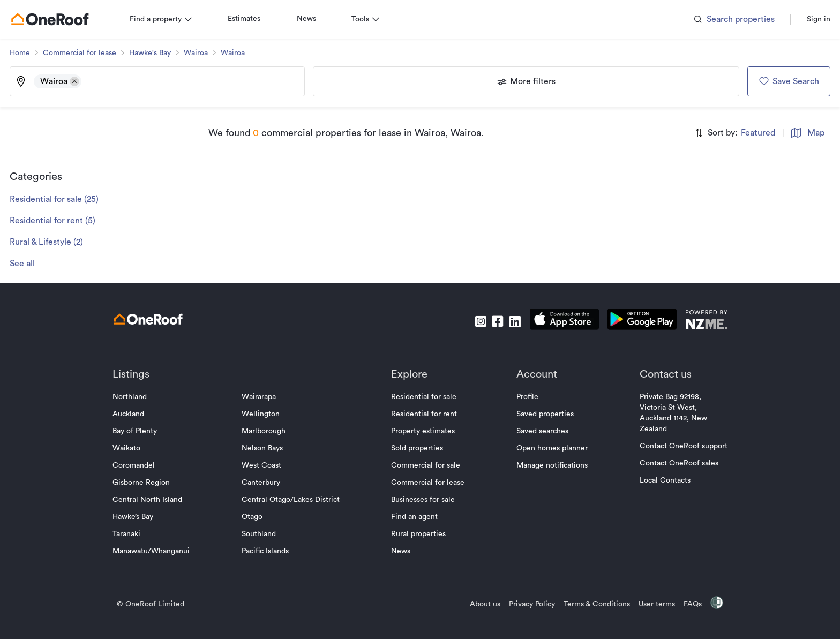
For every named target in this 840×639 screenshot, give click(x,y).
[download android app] (635, 321)
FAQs (685, 604)
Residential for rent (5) (60, 221)
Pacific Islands (269, 551)
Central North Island (155, 500)
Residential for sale (424, 397)
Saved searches (539, 431)
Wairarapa (262, 397)
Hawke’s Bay (140, 517)
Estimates (252, 19)
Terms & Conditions (589, 604)
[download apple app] (557, 321)
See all (30, 264)
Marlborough (267, 431)
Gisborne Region (149, 483)
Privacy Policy (524, 604)
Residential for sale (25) (62, 199)
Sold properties (418, 448)
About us (478, 604)
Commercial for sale (426, 465)
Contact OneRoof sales (672, 463)
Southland (262, 534)
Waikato (134, 448)
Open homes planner (548, 448)
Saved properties (541, 414)
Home (27, 53)
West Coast (265, 465)
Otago (256, 517)
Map (800, 133)
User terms (649, 604)
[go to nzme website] (699, 321)
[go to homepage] (57, 19)
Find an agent (415, 517)
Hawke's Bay (157, 53)
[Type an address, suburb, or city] (196, 81)
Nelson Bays (266, 448)
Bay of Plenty (142, 431)
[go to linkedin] (507, 321)
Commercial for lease (87, 53)
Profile (524, 397)
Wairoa (203, 53)
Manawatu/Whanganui (159, 551)
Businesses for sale (423, 500)
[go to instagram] (473, 321)
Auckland (136, 414)
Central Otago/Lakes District (294, 500)
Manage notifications (548, 465)
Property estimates (423, 431)
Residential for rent (425, 414)
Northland (137, 397)
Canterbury (265, 483)
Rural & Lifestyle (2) (54, 242)
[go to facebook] (490, 321)
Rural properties (419, 534)
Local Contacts (658, 480)
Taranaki (134, 534)
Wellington (264, 414)
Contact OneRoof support (676, 446)
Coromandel (141, 465)
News (314, 19)
